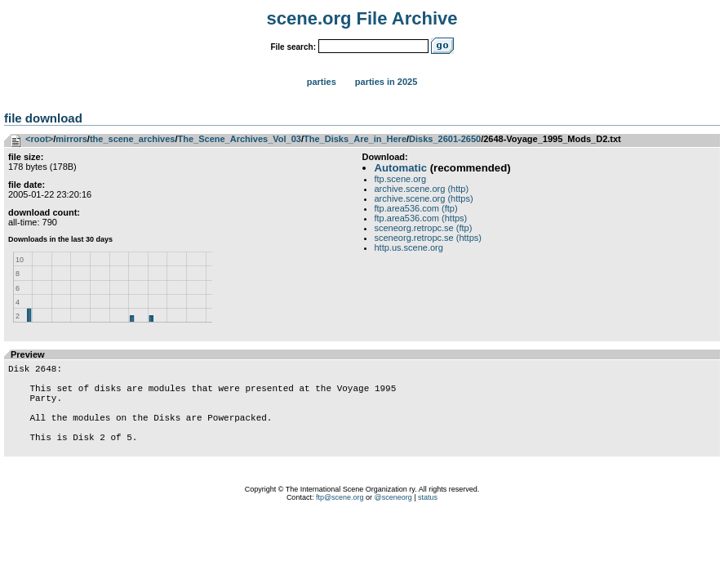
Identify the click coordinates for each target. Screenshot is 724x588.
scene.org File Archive (362, 18)
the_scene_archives (133, 139)
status (428, 519)
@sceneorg (393, 519)
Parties (322, 82)
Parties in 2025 (386, 82)
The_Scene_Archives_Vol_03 (240, 139)
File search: (293, 47)
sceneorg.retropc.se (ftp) (424, 228)
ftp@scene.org (340, 519)
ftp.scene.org (401, 179)
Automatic (401, 168)
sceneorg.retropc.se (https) (428, 238)
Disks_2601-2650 (445, 139)
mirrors (71, 139)
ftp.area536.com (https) (421, 218)
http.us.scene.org (409, 247)
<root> (39, 139)
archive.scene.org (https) (424, 198)
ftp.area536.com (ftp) (416, 208)
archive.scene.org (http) (422, 189)
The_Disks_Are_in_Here (355, 139)
